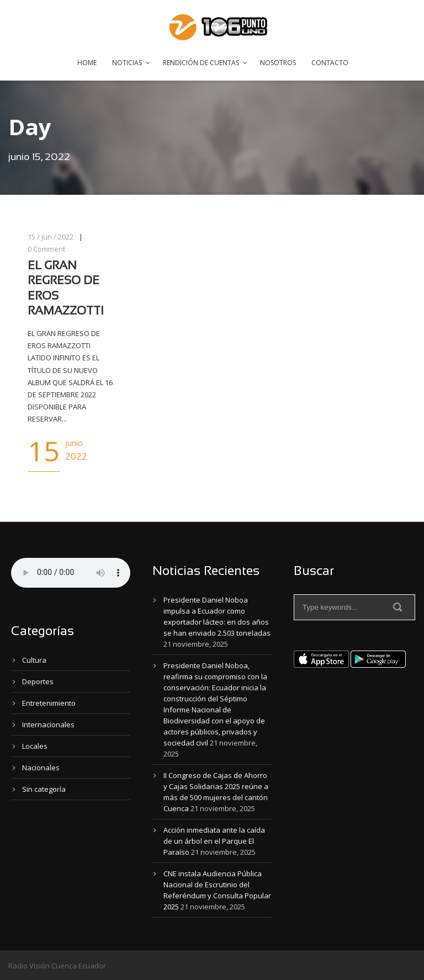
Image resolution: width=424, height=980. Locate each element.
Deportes (38, 681)
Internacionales (48, 725)
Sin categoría (44, 789)
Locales (35, 746)
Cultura (34, 660)
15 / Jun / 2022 (51, 237)
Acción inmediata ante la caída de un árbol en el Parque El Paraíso (214, 841)
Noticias (127, 63)
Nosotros (278, 63)
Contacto (330, 63)
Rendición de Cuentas (201, 63)
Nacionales (41, 768)
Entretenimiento (49, 703)
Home (87, 63)
